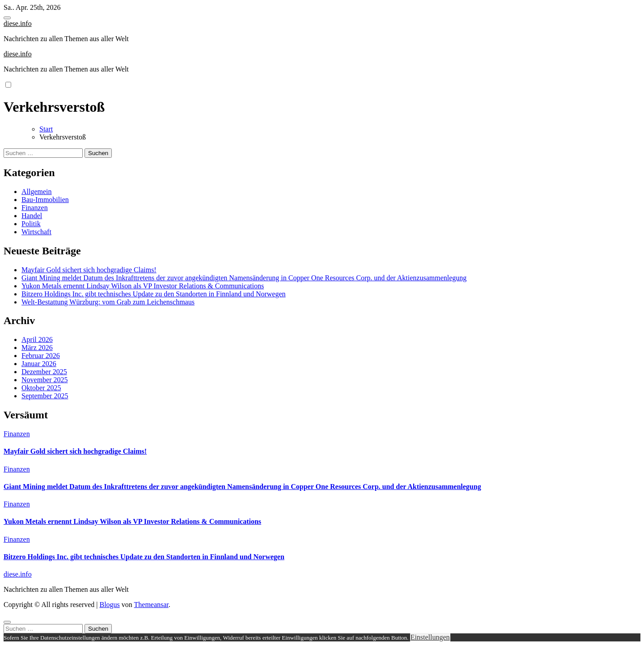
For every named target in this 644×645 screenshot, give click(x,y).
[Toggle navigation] (7, 18)
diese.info (18, 23)
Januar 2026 (39, 364)
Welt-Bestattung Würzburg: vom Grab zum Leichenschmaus (108, 302)
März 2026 (37, 348)
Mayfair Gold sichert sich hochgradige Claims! (89, 270)
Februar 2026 (41, 356)
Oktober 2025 (41, 388)
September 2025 (45, 396)
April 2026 (37, 339)
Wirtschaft (36, 232)
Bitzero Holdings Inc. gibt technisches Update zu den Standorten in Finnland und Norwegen (154, 294)
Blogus (109, 605)
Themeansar (151, 605)
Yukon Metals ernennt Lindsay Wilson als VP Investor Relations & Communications (143, 286)
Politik (31, 224)
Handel (32, 216)
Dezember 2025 (44, 372)
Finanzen (35, 208)
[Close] (7, 622)
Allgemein (37, 192)
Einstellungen (430, 637)
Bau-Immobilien (45, 200)
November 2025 (45, 380)
